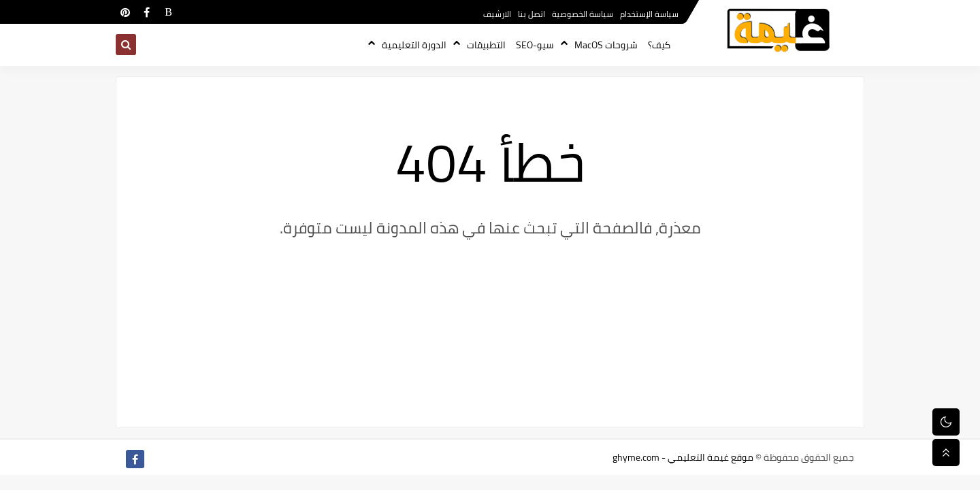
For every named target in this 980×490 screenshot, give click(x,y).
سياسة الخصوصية (583, 14)
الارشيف (497, 14)
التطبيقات (486, 45)
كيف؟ (659, 45)
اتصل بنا (532, 14)
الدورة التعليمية (414, 45)
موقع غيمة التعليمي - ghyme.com (683, 457)
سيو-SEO (535, 45)
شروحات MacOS (606, 45)
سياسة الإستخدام (649, 14)
